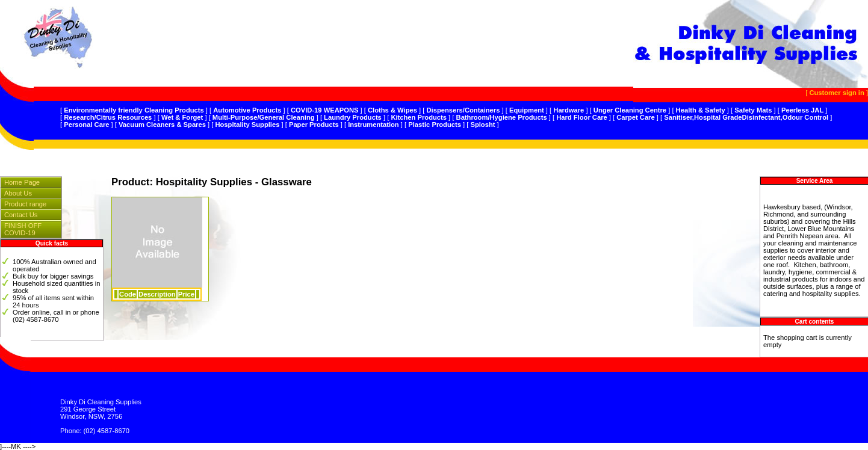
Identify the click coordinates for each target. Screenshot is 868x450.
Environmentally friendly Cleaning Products (134, 110)
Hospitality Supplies (247, 125)
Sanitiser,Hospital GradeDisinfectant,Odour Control (746, 117)
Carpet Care (635, 117)
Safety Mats (753, 110)
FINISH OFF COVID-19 (23, 229)
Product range (25, 204)
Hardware (569, 110)
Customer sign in (836, 93)
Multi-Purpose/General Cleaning (264, 117)
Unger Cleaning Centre (630, 110)
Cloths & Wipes (392, 110)
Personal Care (86, 125)
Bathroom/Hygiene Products (502, 117)
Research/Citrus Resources (108, 117)
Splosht (482, 125)
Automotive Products (247, 110)
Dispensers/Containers (463, 110)
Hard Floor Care (582, 117)
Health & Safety (701, 110)
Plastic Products (435, 125)
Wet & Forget (182, 117)
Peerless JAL (802, 110)
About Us (18, 193)
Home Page (22, 182)
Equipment (527, 110)
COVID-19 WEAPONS (325, 110)
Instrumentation (374, 125)
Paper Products (314, 125)
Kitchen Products (419, 117)
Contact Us (21, 215)
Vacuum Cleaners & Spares (162, 125)
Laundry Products (353, 117)
